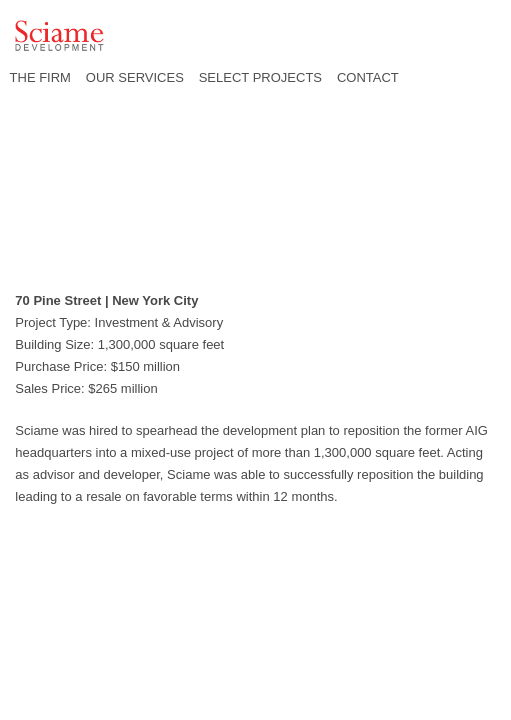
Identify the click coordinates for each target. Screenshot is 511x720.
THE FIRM (40, 77)
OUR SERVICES (135, 77)
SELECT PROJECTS (260, 77)
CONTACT (368, 77)
